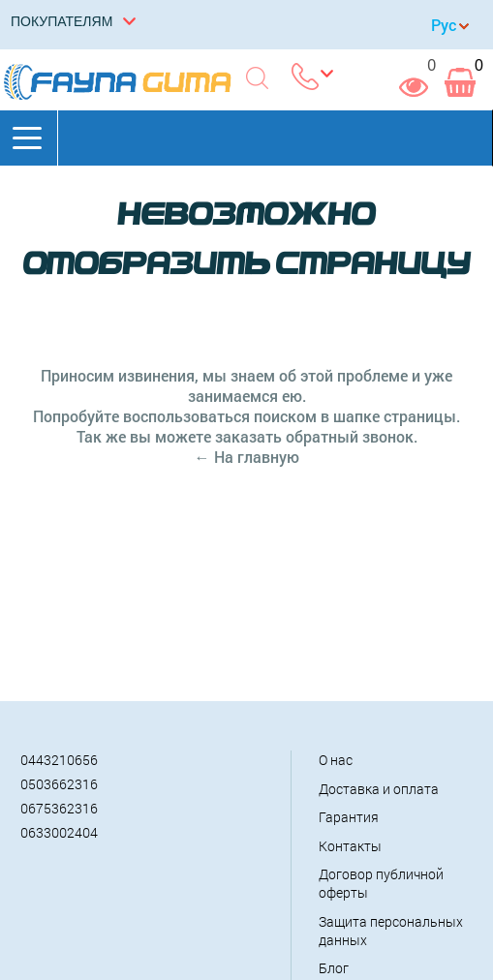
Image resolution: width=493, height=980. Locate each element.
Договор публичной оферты (381, 883)
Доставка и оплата (379, 789)
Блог (334, 968)
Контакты (350, 846)
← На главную (247, 457)
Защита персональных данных (391, 931)
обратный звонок (350, 436)
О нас (336, 760)
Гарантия (349, 817)
